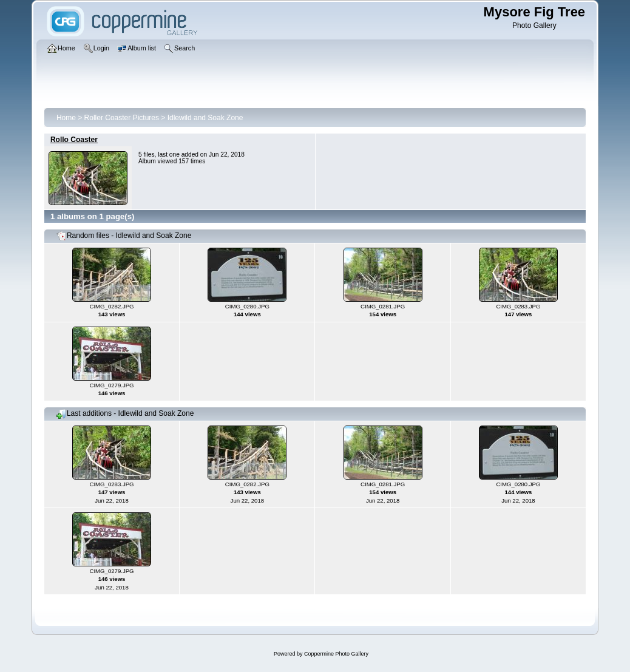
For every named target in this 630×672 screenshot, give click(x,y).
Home (66, 118)
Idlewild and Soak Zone (205, 118)
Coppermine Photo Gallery (336, 654)
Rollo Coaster (74, 140)
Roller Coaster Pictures (122, 118)
